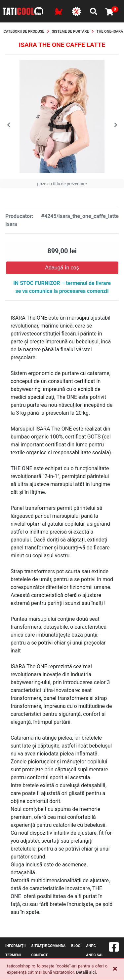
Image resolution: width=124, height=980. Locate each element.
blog (76, 946)
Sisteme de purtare (70, 32)
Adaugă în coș (62, 268)
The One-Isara (110, 32)
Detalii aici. (86, 972)
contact (40, 955)
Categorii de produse (24, 32)
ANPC (91, 946)
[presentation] (8, 125)
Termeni (13, 955)
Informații (15, 946)
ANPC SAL (95, 955)
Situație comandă (49, 946)
